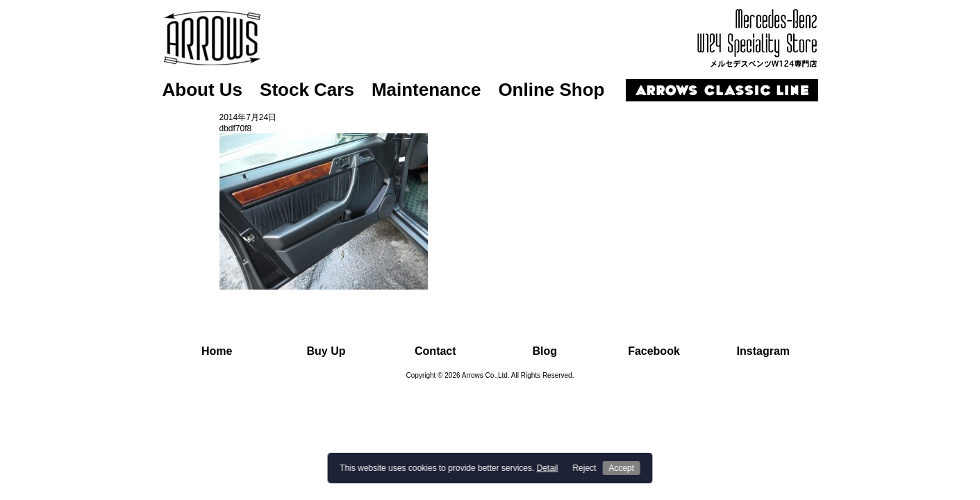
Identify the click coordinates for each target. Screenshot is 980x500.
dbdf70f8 (236, 128)
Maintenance (426, 90)
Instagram (763, 351)
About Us (203, 90)
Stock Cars (307, 90)
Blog (545, 351)
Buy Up (326, 351)
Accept (621, 468)
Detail (548, 468)
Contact (435, 351)
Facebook (654, 351)
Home (217, 351)
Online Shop (551, 90)
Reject (584, 468)
